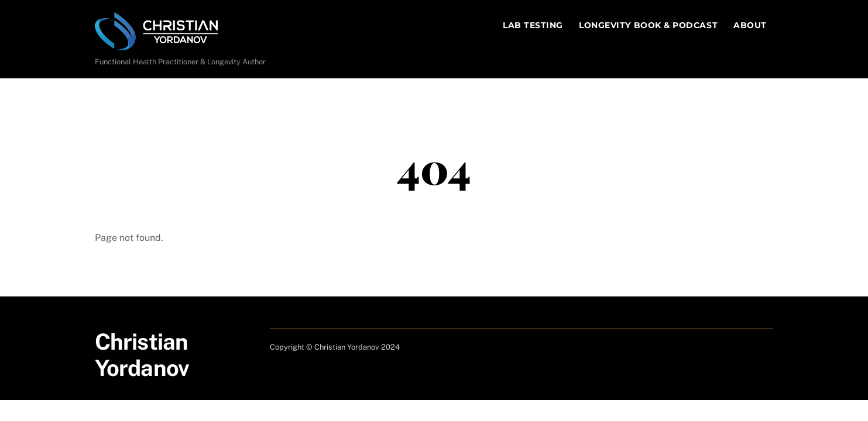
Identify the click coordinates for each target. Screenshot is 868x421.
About (750, 25)
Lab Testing (533, 25)
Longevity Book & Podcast (648, 25)
